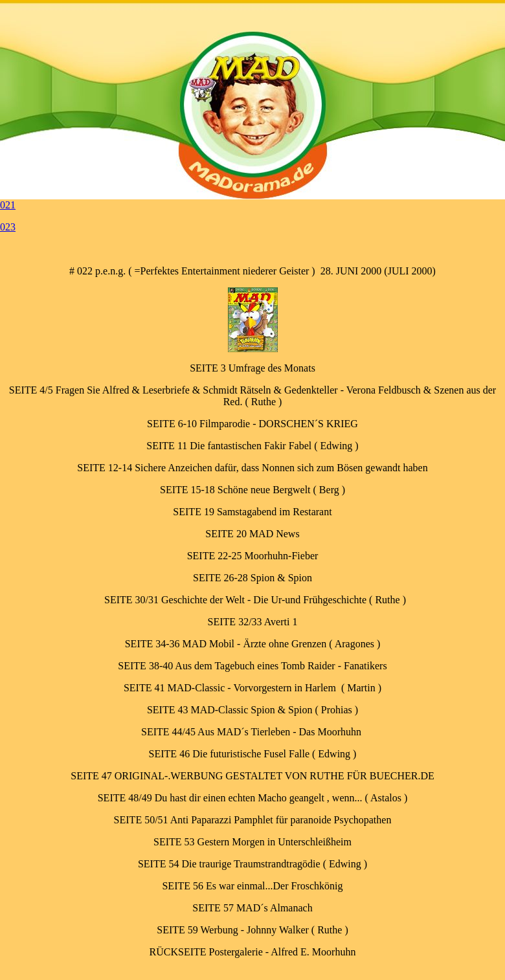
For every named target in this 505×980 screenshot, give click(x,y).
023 (8, 227)
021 (8, 205)
